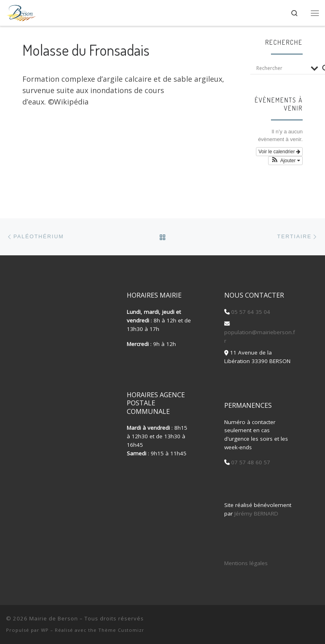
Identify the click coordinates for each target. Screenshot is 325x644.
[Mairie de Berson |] (21, 11)
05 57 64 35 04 (250, 312)
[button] (285, 161)
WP (45, 630)
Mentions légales (246, 563)
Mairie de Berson (54, 618)
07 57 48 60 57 (250, 462)
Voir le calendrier (279, 152)
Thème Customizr (121, 630)
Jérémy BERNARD (256, 513)
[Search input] (282, 68)
